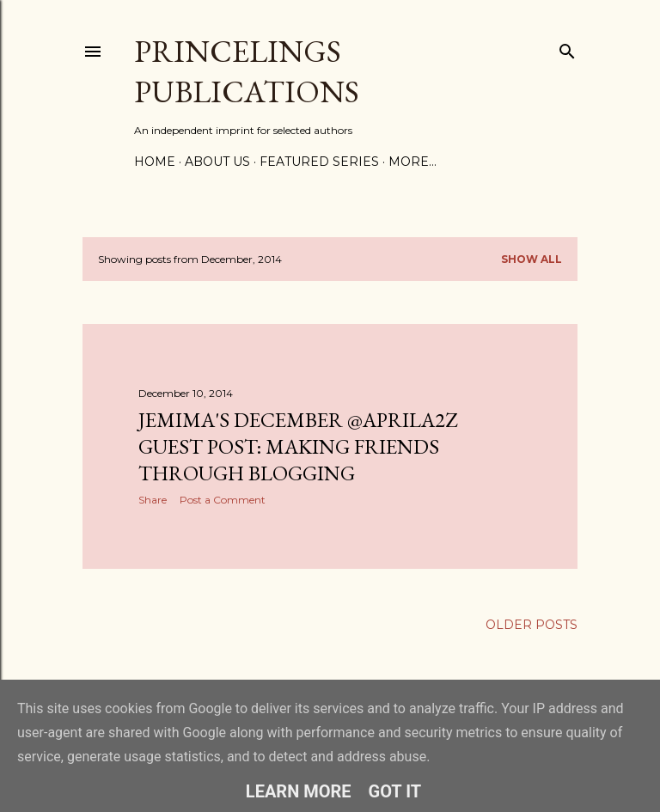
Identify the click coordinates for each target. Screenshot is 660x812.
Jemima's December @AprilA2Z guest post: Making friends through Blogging (298, 446)
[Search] (567, 48)
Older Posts (532, 625)
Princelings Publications (247, 71)
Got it (395, 791)
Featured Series (319, 162)
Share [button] (153, 500)
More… (412, 162)
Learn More (299, 791)
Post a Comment (223, 500)
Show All (532, 259)
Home (155, 162)
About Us (217, 162)
